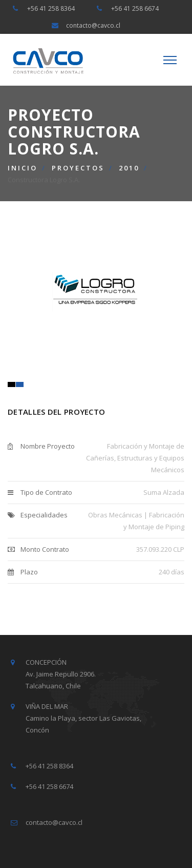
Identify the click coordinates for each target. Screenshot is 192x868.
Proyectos (78, 168)
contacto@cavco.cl (93, 25)
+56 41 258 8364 (51, 8)
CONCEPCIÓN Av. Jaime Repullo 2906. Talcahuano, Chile (61, 674)
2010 (129, 168)
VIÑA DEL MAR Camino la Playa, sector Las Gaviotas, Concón (83, 718)
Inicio (23, 168)
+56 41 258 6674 (135, 8)
